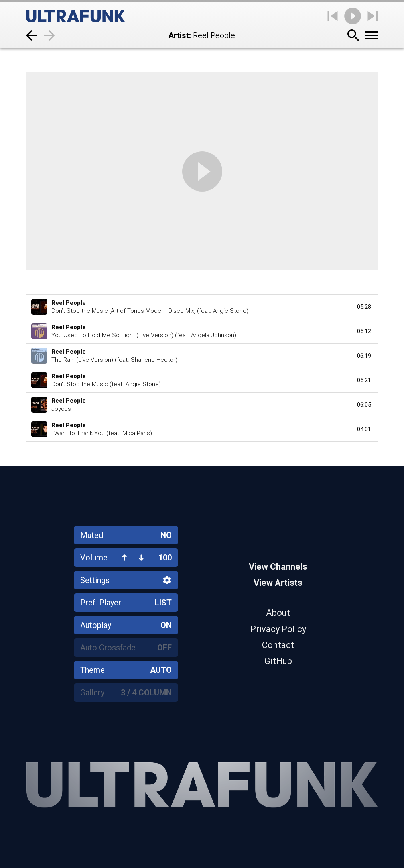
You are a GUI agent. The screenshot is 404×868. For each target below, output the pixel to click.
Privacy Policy (278, 629)
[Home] (76, 16)
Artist (179, 35)
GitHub (278, 661)
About (278, 613)
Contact (278, 645)
